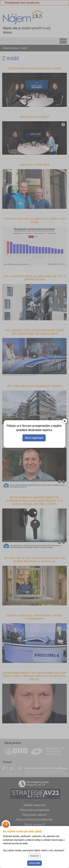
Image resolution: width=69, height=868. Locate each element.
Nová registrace (34, 438)
